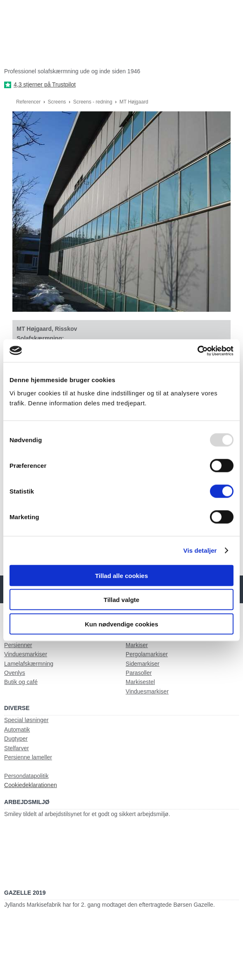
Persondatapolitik (26, 776)
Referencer (29, 102)
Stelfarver (17, 748)
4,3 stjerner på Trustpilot (45, 84)
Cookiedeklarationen (31, 785)
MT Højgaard (134, 102)
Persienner (18, 645)
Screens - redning (93, 102)
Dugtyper (16, 739)
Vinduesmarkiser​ (147, 691)
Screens (58, 102)
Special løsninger (26, 720)
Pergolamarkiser (147, 654)
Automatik (17, 730)
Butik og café (21, 682)
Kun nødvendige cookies (121, 624)
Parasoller (139, 673)
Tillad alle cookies (121, 575)
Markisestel (140, 682)
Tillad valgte (121, 600)
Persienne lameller (28, 757)
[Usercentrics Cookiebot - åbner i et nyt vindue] (197, 351)
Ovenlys (15, 673)
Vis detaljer (200, 550)
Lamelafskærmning (29, 664)
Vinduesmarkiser (26, 654)
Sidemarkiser (143, 664)
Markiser (137, 645)
